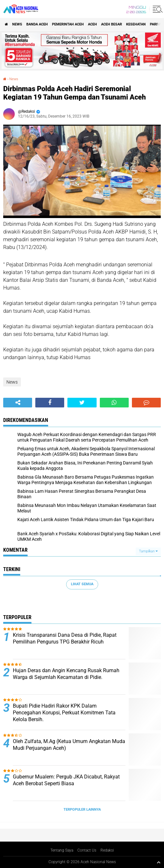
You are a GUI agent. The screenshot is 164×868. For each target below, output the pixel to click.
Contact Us (87, 850)
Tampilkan (148, 551)
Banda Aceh (37, 24)
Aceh (92, 24)
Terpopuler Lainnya (82, 810)
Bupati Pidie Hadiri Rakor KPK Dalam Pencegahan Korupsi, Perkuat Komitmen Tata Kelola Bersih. (64, 713)
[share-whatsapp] (114, 403)
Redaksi (107, 850)
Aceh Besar (112, 24)
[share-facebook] (50, 403)
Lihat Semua (82, 584)
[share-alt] (18, 403)
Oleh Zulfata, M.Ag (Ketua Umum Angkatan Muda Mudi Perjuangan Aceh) (69, 745)
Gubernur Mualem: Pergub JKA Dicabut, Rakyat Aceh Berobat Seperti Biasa (66, 780)
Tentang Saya (62, 850)
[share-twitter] (82, 403)
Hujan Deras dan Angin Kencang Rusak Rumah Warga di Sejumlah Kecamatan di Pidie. (66, 674)
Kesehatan (136, 24)
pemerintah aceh (68, 24)
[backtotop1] (159, 862)
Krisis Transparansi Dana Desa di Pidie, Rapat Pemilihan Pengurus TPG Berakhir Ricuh (65, 638)
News (17, 24)
